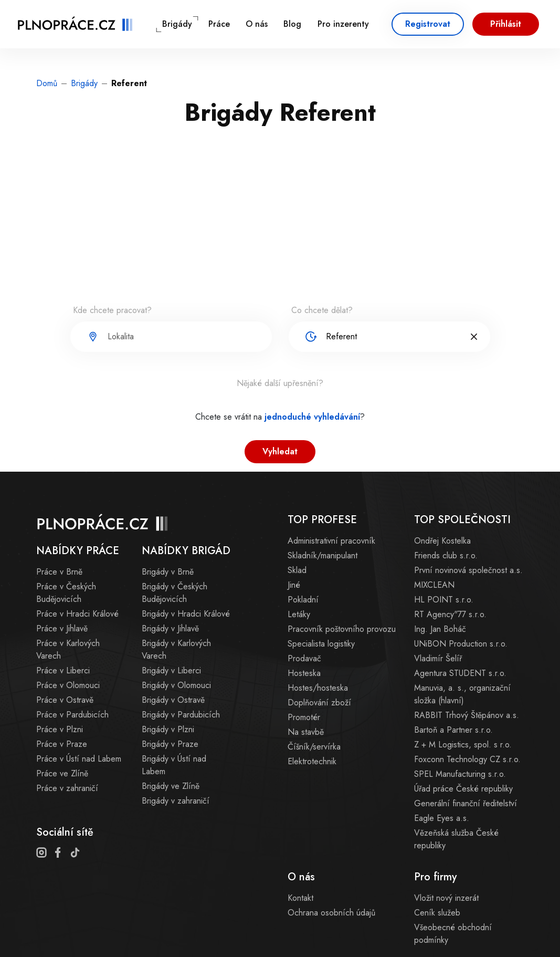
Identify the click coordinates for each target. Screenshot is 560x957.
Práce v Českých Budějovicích (66, 593)
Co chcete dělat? (322, 310)
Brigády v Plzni (168, 729)
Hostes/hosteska (318, 688)
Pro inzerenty (343, 24)
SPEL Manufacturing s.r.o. (460, 774)
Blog (292, 24)
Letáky (299, 614)
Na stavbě (306, 732)
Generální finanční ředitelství (466, 803)
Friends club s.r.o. (446, 555)
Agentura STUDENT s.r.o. (460, 673)
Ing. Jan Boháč (440, 629)
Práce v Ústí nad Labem (79, 759)
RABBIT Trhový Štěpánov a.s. (467, 715)
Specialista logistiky (321, 644)
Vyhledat (280, 451)
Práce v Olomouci (68, 685)
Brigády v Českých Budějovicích (175, 593)
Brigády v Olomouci (176, 685)
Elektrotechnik (312, 761)
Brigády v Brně (168, 572)
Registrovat (428, 24)
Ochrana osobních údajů (331, 913)
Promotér (304, 717)
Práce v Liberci (63, 670)
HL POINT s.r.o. (444, 600)
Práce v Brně (59, 572)
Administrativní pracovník (331, 541)
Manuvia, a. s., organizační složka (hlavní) (462, 694)
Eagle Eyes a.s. (442, 818)
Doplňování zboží (319, 703)
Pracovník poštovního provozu (342, 629)
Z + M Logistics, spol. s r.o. (463, 745)
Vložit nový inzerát (446, 898)
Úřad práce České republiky (463, 789)
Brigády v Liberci (171, 670)
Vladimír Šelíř (438, 658)
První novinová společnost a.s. (468, 570)
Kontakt (300, 898)
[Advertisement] (280, 223)
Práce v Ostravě (65, 700)
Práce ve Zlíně (62, 773)
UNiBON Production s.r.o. (461, 644)
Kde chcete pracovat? (112, 310)
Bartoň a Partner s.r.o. (453, 730)
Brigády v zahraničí (176, 801)
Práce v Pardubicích (72, 715)
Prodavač (304, 658)
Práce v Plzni (60, 729)
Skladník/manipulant (323, 555)
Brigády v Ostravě (173, 700)
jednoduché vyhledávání (312, 417)
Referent (129, 83)
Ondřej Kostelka (442, 541)
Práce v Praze (62, 744)
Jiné (294, 585)
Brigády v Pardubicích (181, 715)
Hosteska (304, 673)
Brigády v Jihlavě (170, 628)
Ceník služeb (437, 913)
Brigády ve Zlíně (171, 786)
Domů (47, 83)
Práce (219, 24)
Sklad (297, 570)
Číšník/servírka (314, 747)
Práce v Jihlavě (62, 628)
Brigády (177, 24)
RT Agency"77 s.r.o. (450, 614)
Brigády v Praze (170, 744)
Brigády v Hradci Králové (186, 614)
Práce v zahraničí (67, 788)
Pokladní (303, 600)
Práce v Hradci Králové (77, 614)
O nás (257, 24)
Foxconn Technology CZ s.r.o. (467, 759)
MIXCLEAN (434, 585)
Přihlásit (506, 24)
